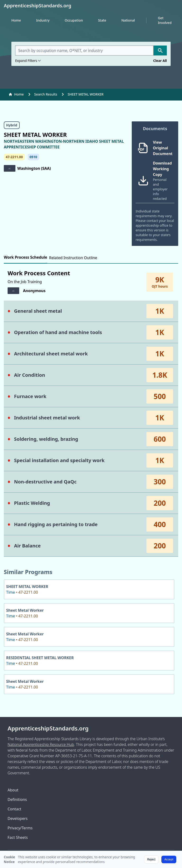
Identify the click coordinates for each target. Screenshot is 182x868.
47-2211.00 (14, 157)
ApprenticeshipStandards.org (48, 728)
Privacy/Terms (20, 828)
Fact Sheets (18, 837)
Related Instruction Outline (73, 258)
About (13, 790)
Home (16, 20)
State (102, 20)
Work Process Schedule (25, 257)
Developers (18, 818)
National (128, 20)
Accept (169, 859)
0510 (33, 157)
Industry (43, 20)
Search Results (46, 94)
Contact (14, 809)
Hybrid (12, 125)
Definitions (17, 799)
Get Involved (165, 20)
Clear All (160, 61)
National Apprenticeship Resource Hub (41, 744)
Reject (151, 859)
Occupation (74, 20)
